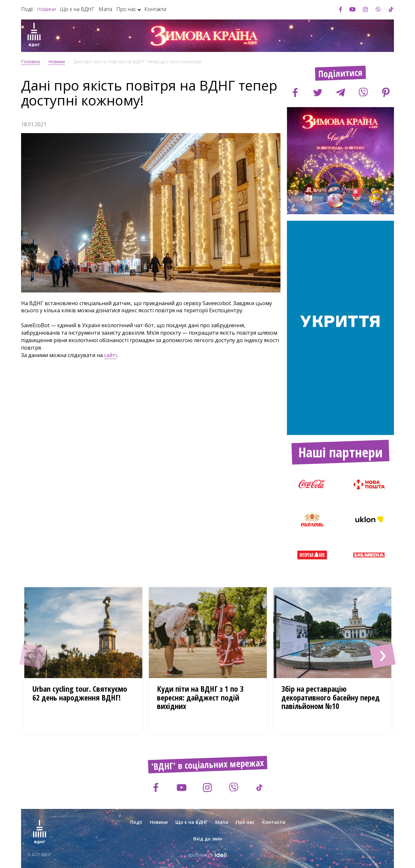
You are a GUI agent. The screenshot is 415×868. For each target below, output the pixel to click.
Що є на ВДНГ (77, 9)
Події (27, 9)
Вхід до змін (208, 839)
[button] (32, 656)
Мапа (105, 9)
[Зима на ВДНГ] (34, 36)
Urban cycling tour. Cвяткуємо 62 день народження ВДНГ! (80, 693)
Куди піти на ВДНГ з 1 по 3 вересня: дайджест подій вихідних (200, 697)
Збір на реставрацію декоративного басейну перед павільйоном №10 (331, 697)
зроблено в (207, 855)
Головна (30, 62)
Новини (46, 9)
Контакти (155, 9)
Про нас (126, 9)
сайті (110, 355)
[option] (340, 161)
